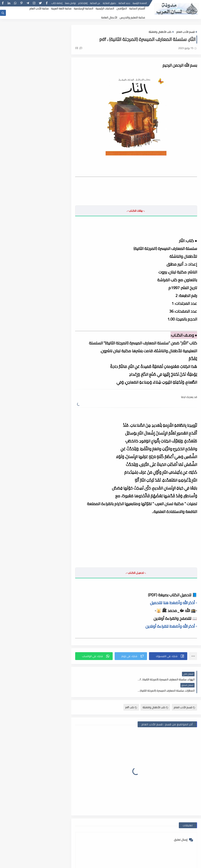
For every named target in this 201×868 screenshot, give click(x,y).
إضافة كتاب (57, 3)
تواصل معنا (70, 3)
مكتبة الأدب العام (39, 8)
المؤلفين (122, 8)
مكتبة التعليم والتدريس (132, 17)
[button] (168, 656)
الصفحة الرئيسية (140, 3)
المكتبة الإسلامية (84, 8)
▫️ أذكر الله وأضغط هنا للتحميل (174, 603)
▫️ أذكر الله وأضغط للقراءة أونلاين (171, 626)
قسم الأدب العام (185, 32)
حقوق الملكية (109, 3)
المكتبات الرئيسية (105, 8)
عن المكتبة (95, 3)
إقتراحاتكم (83, 3)
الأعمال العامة (109, 17)
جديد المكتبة (124, 3)
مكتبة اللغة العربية (61, 8)
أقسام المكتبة (137, 8)
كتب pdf (131, 696)
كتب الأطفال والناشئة (160, 32)
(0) (79, 48)
